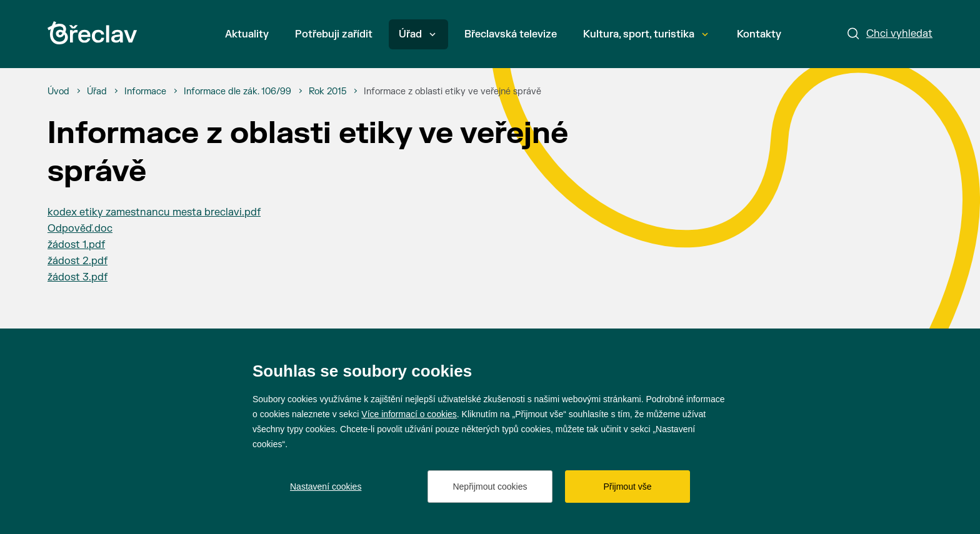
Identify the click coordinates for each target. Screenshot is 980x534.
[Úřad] (97, 92)
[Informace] (145, 92)
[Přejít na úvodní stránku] (92, 33)
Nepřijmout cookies (490, 487)
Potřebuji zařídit (334, 34)
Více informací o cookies (409, 414)
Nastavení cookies (326, 487)
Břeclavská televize (511, 34)
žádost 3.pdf (77, 277)
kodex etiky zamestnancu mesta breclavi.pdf (154, 212)
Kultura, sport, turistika (646, 34)
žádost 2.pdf (77, 261)
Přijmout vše (627, 487)
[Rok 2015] (327, 92)
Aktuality (247, 34)
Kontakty (759, 34)
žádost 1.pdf (76, 245)
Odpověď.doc (80, 229)
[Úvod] (58, 92)
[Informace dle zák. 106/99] (237, 92)
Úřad (417, 34)
